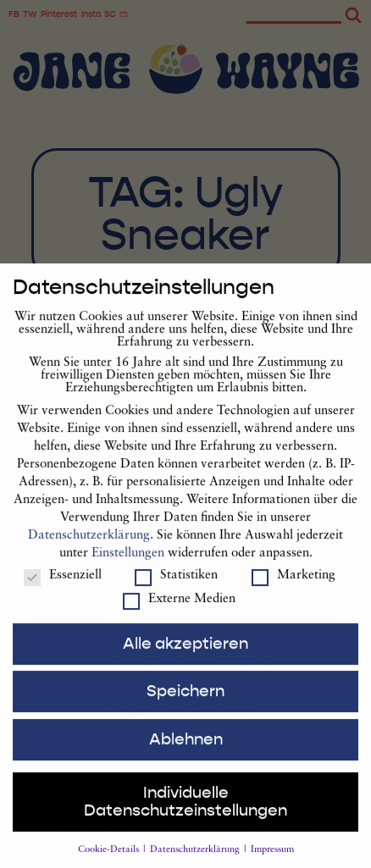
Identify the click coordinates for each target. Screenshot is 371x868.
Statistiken (176, 590)
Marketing (293, 590)
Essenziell (63, 590)
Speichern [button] (185, 705)
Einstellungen (128, 568)
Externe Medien (179, 614)
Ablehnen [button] (186, 754)
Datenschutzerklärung (89, 550)
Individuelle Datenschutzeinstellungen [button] (185, 816)
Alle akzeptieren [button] (185, 657)
